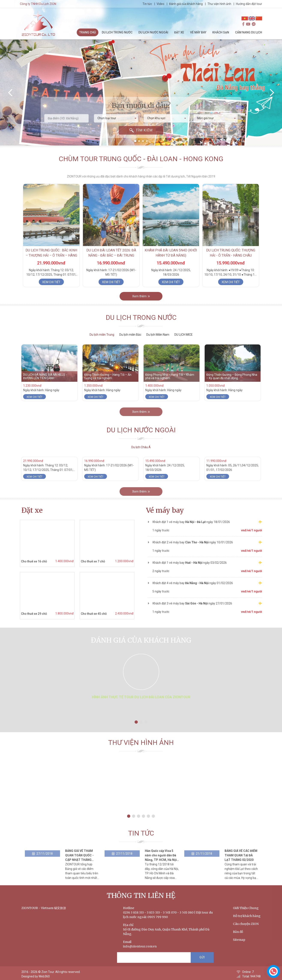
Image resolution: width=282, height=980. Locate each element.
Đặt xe (32, 510)
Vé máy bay (165, 510)
